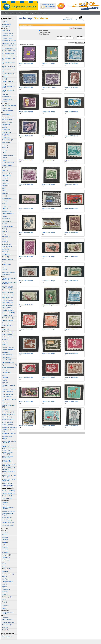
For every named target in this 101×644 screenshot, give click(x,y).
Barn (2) (4, 564)
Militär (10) (5, 216)
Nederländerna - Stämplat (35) (8, 386)
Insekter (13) (5, 186)
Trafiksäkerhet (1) (6, 265)
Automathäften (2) (7, 97)
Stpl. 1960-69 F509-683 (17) (9, 53)
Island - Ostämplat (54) (8, 305)
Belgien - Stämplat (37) (8, 334)
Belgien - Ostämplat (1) (8, 332)
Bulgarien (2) (5, 340)
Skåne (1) (5, 545)
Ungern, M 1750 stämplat (49, 63)
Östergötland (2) (6, 557)
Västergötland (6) (6, 24)
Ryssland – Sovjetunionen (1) (9, 622)
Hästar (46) (5, 181)
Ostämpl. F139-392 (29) (8, 81)
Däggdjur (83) (6, 135)
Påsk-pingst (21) (6, 589)
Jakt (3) (4, 188)
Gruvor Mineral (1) (7, 176)
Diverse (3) (5, 102)
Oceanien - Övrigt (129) (8, 523)
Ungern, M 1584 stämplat (26, 208)
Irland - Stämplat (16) (7, 357)
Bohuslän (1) (5, 535)
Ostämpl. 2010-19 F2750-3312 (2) (8, 91)
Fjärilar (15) (5, 145)
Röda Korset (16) (6, 237)
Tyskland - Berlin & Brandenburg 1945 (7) (8, 461)
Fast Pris (14, 13)
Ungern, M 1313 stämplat (71, 305)
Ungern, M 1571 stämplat (71, 353)
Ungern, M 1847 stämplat (49, 112)
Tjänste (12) (5, 76)
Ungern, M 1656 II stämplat (49, 87)
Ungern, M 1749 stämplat (26, 63)
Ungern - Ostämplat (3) (8, 486)
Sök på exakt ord (44, 34)
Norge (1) (5, 608)
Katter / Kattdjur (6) (7, 198)
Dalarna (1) (5, 537)
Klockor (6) (5, 201)
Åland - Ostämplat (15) (8, 326)
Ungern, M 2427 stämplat (49, 232)
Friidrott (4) (5, 160)
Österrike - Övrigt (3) (7, 496)
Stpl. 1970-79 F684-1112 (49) (9, 56)
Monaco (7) (5, 383)
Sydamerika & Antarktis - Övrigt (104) (8, 514)
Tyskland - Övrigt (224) (8, 483)
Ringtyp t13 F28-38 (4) (8, 36)
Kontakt (37, 13)
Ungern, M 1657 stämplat (71, 87)
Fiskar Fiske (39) (6, 142)
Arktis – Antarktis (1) (7, 115)
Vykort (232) (5, 529)
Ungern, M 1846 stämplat (71, 112)
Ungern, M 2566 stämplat (71, 208)
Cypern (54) (5, 342)
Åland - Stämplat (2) (7, 323)
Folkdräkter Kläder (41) (8, 155)
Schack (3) (5, 239)
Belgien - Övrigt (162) (7, 337)
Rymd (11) (5, 234)
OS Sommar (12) (6, 254)
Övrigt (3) (4, 602)
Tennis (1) (5, 262)
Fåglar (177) (5, 170)
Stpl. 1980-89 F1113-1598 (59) (9, 59)
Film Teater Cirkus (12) (8, 140)
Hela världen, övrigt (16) (8, 525)
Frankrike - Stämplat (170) (9, 350)
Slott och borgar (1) (7, 597)
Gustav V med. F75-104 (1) (9, 43)
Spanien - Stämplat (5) (8, 422)
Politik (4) (4, 229)
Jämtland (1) (5, 542)
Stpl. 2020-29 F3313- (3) (8, 74)
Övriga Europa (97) (7, 498)
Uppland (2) (5, 550)
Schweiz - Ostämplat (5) (8, 412)
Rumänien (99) (6, 403)
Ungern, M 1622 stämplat (26, 136)
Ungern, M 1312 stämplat (26, 329)
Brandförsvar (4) (6, 125)
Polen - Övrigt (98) (7, 397)
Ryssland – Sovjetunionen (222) (9, 406)
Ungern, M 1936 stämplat (26, 184)
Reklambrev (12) (6, 108)
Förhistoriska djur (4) (7, 173)
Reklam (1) (5, 592)
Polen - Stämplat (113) (8, 394)
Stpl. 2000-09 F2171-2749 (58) (9, 67)
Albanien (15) (5, 329)
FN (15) (4, 153)
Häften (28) (5, 94)
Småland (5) (5, 547)
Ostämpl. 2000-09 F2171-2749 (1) (8, 87)
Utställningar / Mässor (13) (9, 272)
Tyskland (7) (5, 627)
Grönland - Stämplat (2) (8, 318)
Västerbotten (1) (6, 552)
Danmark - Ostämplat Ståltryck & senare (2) (7, 287)
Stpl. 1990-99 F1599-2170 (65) (9, 63)
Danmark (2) (5, 606)
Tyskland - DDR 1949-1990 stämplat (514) (9, 472)
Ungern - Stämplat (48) (8, 488)
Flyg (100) (5, 150)
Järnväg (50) (5, 193)
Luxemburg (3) (6, 378)
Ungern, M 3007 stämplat (26, 426)
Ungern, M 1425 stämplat (26, 257)
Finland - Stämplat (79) (8, 292)
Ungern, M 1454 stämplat (71, 281)
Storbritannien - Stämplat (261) (8, 430)
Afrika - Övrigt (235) (7, 518)
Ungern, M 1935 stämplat (71, 160)
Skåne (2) (5, 22)
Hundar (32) (5, 178)
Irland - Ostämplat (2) (7, 355)
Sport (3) (4, 599)
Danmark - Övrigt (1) (7, 290)
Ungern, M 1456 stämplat (49, 281)
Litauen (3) (5, 375)
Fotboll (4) (5, 158)
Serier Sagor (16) (6, 244)
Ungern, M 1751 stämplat (71, 136)
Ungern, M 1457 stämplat (49, 257)
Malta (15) (5, 380)
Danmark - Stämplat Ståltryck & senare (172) (9, 283)
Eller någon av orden (45, 32)
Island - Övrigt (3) (6, 308)
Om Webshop (30, 13)
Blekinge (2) (5, 532)
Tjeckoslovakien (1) (7, 625)
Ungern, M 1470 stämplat (71, 232)
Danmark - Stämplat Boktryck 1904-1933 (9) (9, 279)
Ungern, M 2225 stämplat (26, 160)
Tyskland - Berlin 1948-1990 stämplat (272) (9, 446)
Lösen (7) (5, 79)
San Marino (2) (6, 409)
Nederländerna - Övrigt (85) (9, 389)
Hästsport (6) (5, 183)
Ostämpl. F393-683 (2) (8, 84)
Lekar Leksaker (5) (7, 211)
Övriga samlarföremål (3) (9, 634)
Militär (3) (4, 587)
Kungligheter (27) (6, 206)
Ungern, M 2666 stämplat (49, 402)
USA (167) (5, 505)
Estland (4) (5, 345)
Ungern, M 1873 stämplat (26, 112)
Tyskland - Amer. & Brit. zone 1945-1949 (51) (9, 449)
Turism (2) (5, 267)
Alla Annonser (6, 13)
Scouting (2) (5, 242)
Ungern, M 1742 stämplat (71, 63)
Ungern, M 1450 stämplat (49, 160)
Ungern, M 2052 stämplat (26, 232)
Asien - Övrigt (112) (7, 520)
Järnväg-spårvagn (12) (8, 582)
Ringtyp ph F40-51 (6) (8, 38)
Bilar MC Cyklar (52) (7, 120)
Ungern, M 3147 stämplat (49, 426)
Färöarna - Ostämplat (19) (9, 313)
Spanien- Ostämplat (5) (8, 420)
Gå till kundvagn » (68, 20)
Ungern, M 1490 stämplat (71, 377)
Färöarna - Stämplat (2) (8, 310)
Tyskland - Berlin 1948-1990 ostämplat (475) (9, 442)
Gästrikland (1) (6, 540)
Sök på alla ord (44, 31)
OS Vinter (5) (5, 252)
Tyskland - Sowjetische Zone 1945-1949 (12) (9, 465)
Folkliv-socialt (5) (6, 569)
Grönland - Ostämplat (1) (8, 320)
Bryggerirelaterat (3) (7, 637)
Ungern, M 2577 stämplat (49, 208)
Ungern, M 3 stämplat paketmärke (51, 305)
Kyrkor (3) (5, 584)
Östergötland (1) (6, 27)
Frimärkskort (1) (6, 571)
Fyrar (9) (4, 168)
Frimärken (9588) (6, 19)
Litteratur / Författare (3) (8, 214)
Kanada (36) (5, 502)
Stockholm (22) (6, 560)
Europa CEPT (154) (7, 137)
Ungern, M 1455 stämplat (71, 257)
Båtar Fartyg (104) (7, 132)
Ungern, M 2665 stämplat (26, 402)
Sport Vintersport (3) (7, 247)
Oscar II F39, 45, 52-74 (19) (9, 41)
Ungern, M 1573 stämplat (49, 353)
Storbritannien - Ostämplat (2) (9, 427)
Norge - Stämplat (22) (7, 298)
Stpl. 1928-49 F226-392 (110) (9, 48)
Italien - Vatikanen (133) (8, 362)
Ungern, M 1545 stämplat (26, 353)
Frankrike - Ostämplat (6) (8, 347)
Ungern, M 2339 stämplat (71, 402)
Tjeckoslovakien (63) (7, 436)
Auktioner (21, 13)
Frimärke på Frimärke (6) (8, 163)
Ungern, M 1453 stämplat (26, 305)
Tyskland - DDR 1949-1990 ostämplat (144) (9, 469)
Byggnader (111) (6, 130)
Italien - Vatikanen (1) (7, 620)
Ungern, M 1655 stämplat (26, 87)
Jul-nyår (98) (5, 579)
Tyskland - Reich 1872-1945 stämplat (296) (9, 480)
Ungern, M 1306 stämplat (71, 329)
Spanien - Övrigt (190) (8, 425)
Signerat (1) (5, 594)
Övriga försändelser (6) (8, 111)
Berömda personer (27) (8, 117)
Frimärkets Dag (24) (7, 165)
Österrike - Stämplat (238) (8, 493)
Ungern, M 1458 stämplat (26, 281)
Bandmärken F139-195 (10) (9, 46)
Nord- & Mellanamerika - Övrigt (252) (8, 508)
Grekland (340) (6, 352)
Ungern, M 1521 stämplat (26, 377)
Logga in (44, 13)
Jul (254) (4, 191)
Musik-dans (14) (6, 219)
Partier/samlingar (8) (7, 99)
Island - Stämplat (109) (8, 303)
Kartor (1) (5, 196)
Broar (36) (5, 127)
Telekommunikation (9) (8, 259)
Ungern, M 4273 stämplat (71, 426)
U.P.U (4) (4, 270)
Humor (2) (5, 577)
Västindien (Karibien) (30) (8, 511)
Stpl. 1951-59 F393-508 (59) (9, 51)
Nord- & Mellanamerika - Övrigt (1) (8, 613)
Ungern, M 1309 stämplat (49, 329)
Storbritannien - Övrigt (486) (9, 434)
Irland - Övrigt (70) (7, 360)
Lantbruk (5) (5, 209)
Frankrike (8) (5, 617)
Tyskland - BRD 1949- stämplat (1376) (8, 457)
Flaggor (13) (5, 148)
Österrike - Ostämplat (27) (9, 491)
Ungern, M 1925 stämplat (49, 184)
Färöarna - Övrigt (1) (7, 315)
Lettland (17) (5, 370)
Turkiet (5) (5, 439)
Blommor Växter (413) (8, 122)
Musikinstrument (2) (7, 221)
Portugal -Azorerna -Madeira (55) (9, 400)
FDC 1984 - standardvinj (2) (9, 106)
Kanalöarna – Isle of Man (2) (9, 367)
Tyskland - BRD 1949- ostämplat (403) (8, 453)
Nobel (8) (4, 224)
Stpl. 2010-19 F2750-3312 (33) (9, 71)
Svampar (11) (6, 257)
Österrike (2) (5, 630)
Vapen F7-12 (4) (6, 31)
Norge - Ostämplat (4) (7, 300)
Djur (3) (4, 566)
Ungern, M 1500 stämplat (49, 377)
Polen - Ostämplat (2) (7, 392)
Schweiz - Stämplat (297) (8, 415)
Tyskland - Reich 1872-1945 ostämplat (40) (9, 476)
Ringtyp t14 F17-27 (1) (8, 33)
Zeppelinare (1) (6, 275)
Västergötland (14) (7, 555)
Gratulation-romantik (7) (8, 574)
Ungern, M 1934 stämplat (71, 184)
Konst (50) (5, 203)
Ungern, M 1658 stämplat (49, 136)
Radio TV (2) (5, 231)
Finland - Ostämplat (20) (8, 295)
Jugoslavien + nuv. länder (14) (9, 365)
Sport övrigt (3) (6, 249)
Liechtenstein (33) (7, 373)
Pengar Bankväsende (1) (8, 226)
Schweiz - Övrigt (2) (7, 417)
